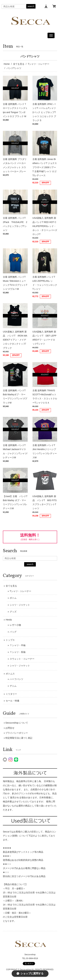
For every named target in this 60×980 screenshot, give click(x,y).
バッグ (13, 632)
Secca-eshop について (17, 723)
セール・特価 (12, 701)
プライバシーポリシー (17, 733)
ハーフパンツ (16, 679)
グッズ (13, 612)
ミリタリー (11, 694)
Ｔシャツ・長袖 (18, 652)
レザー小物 (15, 625)
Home (7, 64)
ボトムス (10, 674)
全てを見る (19, 64)
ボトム (13, 598)
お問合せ (10, 728)
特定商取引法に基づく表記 (19, 738)
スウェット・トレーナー (22, 659)
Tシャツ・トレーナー (39, 64)
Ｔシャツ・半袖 (18, 645)
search (31, 6)
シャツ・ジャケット (20, 605)
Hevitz (9, 620)
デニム (13, 686)
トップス (10, 640)
